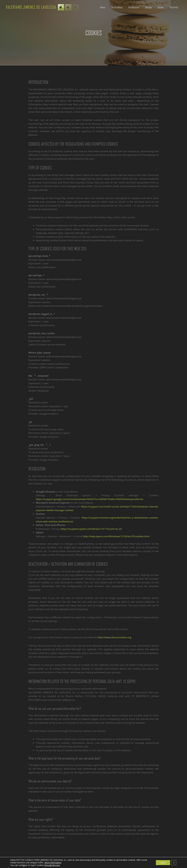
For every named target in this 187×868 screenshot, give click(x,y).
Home (103, 7)
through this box (52, 865)
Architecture (134, 7)
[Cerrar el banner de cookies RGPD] (174, 863)
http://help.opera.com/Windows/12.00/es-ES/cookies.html (116, 536)
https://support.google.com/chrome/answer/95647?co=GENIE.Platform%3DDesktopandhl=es (89, 499)
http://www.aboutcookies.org (114, 637)
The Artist (174, 7)
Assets (161, 7)
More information (53, 863)
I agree (162, 863)
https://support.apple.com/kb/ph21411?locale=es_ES (91, 529)
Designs (149, 7)
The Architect (117, 7)
